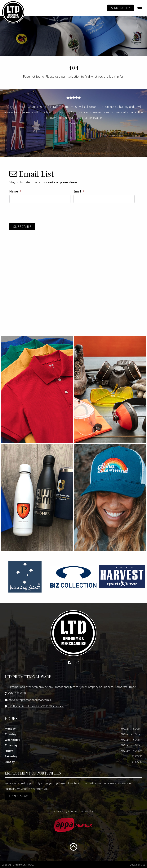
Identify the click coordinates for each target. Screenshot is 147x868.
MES (143, 864)
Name (15, 191)
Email (79, 191)
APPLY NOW (18, 796)
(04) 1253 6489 (17, 693)
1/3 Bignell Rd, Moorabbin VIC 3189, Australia (36, 706)
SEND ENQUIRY (120, 8)
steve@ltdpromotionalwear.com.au (31, 700)
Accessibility (87, 811)
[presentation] (38, 214)
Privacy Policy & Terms (65, 811)
